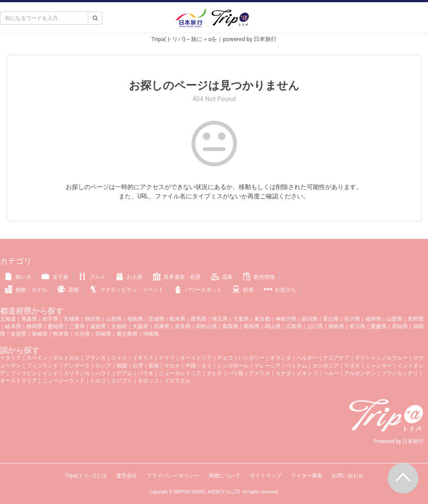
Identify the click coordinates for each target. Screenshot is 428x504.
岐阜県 (13, 326)
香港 (154, 366)
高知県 (400, 326)
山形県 (114, 319)
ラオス (352, 366)
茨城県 (156, 319)
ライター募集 (307, 476)
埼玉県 (220, 319)
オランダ (281, 358)
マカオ (172, 366)
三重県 (77, 326)
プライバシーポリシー (173, 476)
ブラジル (392, 373)
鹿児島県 (127, 334)
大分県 (82, 334)
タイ (206, 366)
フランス (95, 358)
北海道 (8, 319)
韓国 (122, 366)
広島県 (294, 326)
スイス (119, 358)
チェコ (225, 358)
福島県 (135, 319)
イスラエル (177, 381)
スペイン (37, 358)
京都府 (119, 326)
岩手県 (50, 319)
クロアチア (336, 358)
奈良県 (183, 326)
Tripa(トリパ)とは (85, 476)
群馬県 (199, 319)
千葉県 (241, 319)
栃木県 (177, 319)
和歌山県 (206, 326)
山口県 (315, 326)
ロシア (103, 366)
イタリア (11, 358)
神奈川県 (286, 319)
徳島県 (336, 326)
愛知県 (56, 326)
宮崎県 (103, 334)
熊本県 (61, 334)
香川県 (357, 326)
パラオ (146, 373)
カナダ (283, 373)
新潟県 (310, 319)
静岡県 (34, 326)
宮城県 (71, 319)
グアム (124, 373)
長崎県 (40, 334)
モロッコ (148, 381)
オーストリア (196, 358)
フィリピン (24, 373)
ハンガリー (252, 358)
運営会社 (127, 476)
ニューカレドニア (180, 373)
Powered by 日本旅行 (399, 441)
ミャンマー (379, 366)
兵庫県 (161, 326)
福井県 (373, 319)
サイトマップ (266, 476)
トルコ (98, 381)
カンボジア (326, 366)
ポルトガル (66, 358)
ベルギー (307, 358)
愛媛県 (379, 326)
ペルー (331, 373)
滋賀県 (98, 326)
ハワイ (103, 373)
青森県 (29, 319)
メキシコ (307, 373)
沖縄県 (151, 334)
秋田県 (93, 319)
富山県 (331, 319)
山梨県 (394, 319)
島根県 (252, 326)
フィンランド (42, 366)
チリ (413, 373)
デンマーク (77, 366)
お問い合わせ (348, 476)
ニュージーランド (64, 381)
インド (50, 373)
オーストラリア (19, 381)
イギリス (143, 358)
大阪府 (140, 326)
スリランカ (77, 373)
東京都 (262, 319)
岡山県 (273, 326)
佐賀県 (19, 334)
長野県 (416, 319)
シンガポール (233, 366)
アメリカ (259, 373)
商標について (225, 476)
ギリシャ (365, 358)
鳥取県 (230, 326)
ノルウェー (394, 358)
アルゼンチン (360, 373)
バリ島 (236, 373)
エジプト (122, 381)
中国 (191, 366)
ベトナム (297, 366)
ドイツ (167, 358)
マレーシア (267, 366)
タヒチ (214, 373)
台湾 (138, 366)
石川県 (352, 319)
